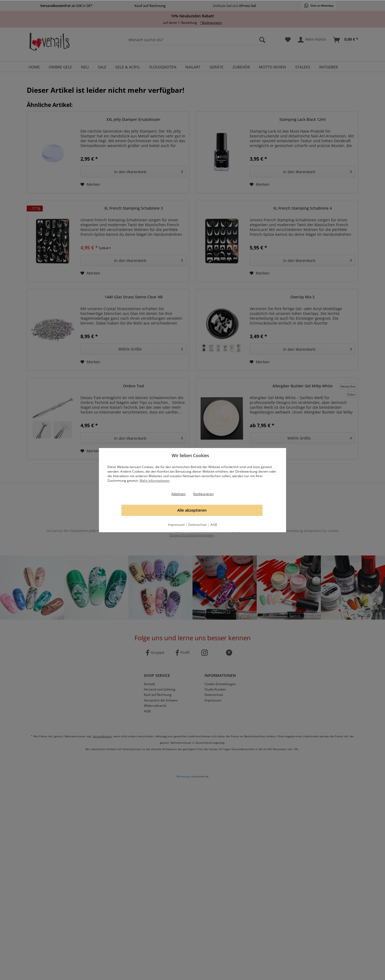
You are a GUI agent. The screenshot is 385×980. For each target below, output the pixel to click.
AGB (214, 525)
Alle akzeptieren (192, 510)
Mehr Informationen (155, 481)
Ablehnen (178, 494)
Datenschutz (198, 525)
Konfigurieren (203, 494)
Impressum (176, 525)
